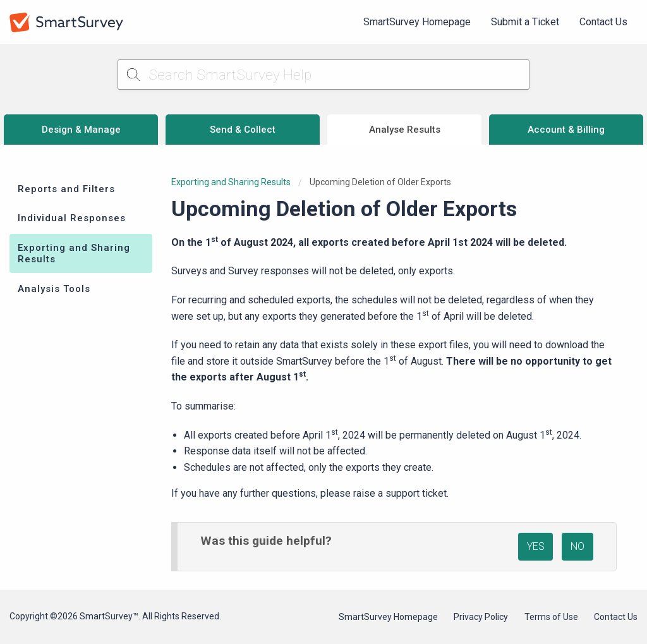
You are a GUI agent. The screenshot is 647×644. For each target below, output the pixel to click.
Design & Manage (81, 130)
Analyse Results (405, 130)
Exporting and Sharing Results (74, 253)
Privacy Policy (481, 617)
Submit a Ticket (525, 22)
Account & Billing (566, 130)
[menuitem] (417, 22)
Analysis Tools (54, 289)
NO (577, 546)
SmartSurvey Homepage (417, 22)
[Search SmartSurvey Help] (324, 75)
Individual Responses (72, 218)
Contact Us (603, 22)
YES (536, 546)
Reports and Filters (66, 189)
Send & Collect (243, 130)
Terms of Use (551, 617)
